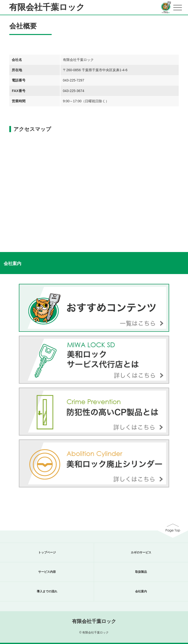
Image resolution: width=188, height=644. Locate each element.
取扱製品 (141, 572)
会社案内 (141, 591)
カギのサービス (141, 552)
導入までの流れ (47, 591)
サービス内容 (47, 572)
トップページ (47, 552)
